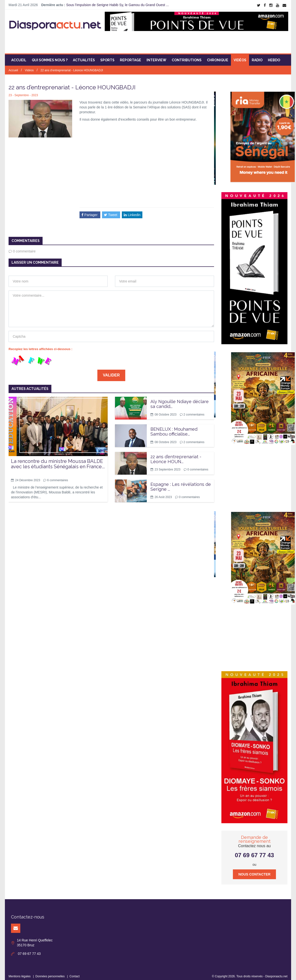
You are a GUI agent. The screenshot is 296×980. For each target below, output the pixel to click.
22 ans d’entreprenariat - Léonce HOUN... (176, 455)
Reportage (131, 57)
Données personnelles (50, 973)
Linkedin (132, 211)
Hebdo (274, 57)
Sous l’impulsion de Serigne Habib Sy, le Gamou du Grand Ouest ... (117, 5)
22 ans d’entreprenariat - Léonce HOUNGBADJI (72, 67)
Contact (74, 973)
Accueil (19, 57)
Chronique (218, 57)
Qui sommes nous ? (50, 57)
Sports (107, 57)
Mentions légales (20, 973)
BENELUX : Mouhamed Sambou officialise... (174, 428)
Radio (257, 57)
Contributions (187, 57)
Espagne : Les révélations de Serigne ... (181, 483)
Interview (156, 57)
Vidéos (240, 57)
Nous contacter (254, 871)
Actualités (84, 57)
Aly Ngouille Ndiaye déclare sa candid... (180, 401)
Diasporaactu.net (276, 973)
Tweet (111, 211)
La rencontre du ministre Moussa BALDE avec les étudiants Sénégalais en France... (58, 460)
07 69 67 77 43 (254, 852)
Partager (90, 211)
